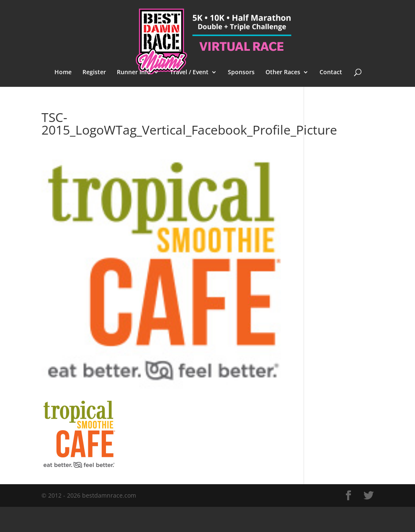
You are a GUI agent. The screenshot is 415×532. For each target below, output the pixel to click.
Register (94, 73)
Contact (331, 73)
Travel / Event (189, 73)
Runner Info (134, 73)
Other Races (283, 73)
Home (63, 73)
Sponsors (241, 73)
